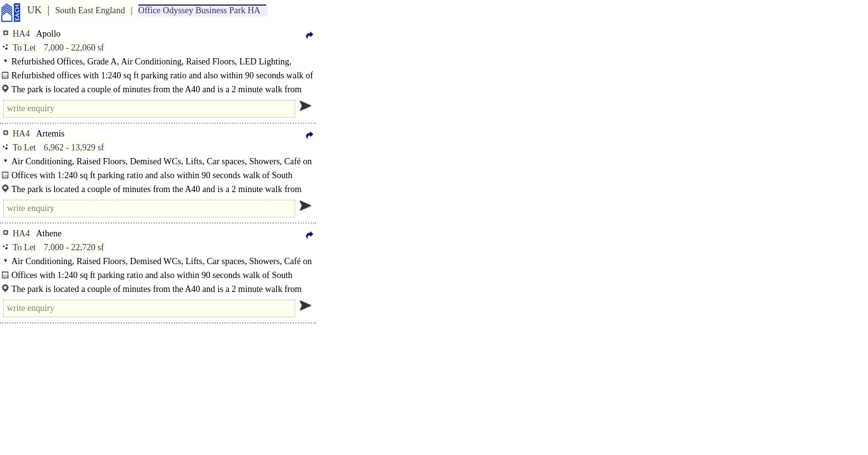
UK (34, 10)
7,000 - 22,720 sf (74, 247)
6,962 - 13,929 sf (74, 148)
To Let (24, 48)
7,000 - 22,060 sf (74, 48)
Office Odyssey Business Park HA (199, 10)
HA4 (21, 34)
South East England (90, 10)
